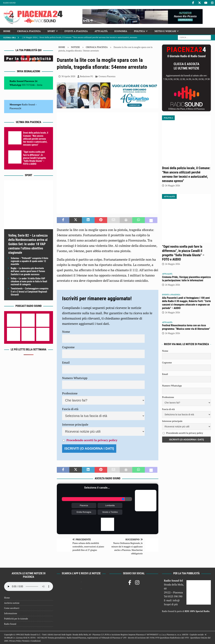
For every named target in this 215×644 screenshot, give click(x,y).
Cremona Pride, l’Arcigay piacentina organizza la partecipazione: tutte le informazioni (186, 279)
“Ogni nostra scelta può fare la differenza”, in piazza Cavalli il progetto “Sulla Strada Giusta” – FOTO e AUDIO (35, 158)
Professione (70, 393)
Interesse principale (75, 424)
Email (66, 362)
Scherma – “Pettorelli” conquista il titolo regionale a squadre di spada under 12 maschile (29, 261)
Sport (51, 31)
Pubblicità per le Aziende (16, 619)
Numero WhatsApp (75, 378)
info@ (176, 600)
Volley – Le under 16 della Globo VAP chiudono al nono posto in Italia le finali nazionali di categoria (29, 281)
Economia (121, 31)
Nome (66, 332)
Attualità (101, 31)
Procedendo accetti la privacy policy (92, 440)
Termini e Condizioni (31, 641)
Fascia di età (70, 409)
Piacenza (84, 506)
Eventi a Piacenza (76, 31)
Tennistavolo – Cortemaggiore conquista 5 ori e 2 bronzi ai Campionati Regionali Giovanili (30, 291)
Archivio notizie (12, 603)
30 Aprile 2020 (68, 76)
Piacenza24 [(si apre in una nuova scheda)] (15, 108)
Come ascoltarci (12, 608)
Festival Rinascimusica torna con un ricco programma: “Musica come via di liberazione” (186, 327)
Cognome (68, 347)
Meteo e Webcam (165, 31)
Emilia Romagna (84, 512)
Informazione (11, 613)
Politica (139, 31)
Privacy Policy (15, 641)
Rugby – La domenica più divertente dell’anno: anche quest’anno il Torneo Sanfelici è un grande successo (28, 271)
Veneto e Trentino (110, 512)
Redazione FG (87, 76)
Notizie (75, 47)
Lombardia (110, 506)
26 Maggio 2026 (172, 185)
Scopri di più (171, 604)
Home (7, 31)
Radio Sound (9, 3)
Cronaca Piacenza (29, 31)
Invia (40, 85)
